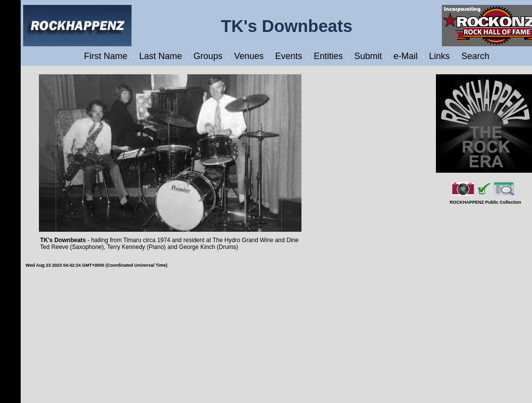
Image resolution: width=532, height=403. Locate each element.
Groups (208, 56)
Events (289, 56)
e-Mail (406, 56)
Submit (368, 56)
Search (475, 56)
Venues (249, 56)
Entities (328, 56)
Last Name (160, 56)
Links (439, 56)
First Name (106, 56)
